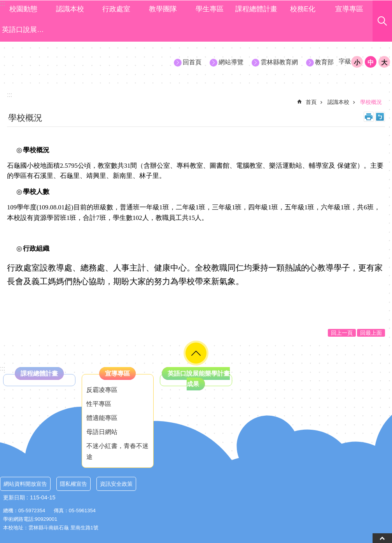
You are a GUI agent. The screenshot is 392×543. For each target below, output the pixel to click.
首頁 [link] (311, 102)
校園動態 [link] (23, 9)
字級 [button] (345, 61)
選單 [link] (196, 353)
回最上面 (371, 333)
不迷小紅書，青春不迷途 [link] (117, 451)
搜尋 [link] (382, 21)
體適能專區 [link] (102, 418)
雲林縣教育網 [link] (279, 62)
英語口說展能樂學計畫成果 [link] (24, 30)
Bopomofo (380, 117)
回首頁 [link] (192, 62)
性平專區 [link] (99, 404)
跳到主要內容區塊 (4, 4)
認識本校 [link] (70, 9)
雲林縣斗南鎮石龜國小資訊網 (70, 62)
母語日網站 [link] (102, 432)
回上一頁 (342, 333)
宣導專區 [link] (349, 9)
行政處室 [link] (116, 9)
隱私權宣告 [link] (73, 484)
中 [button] (371, 62)
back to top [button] (382, 538)
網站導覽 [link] (231, 62)
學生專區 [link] (210, 9)
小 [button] (357, 62)
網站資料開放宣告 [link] (25, 484)
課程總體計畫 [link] (256, 9)
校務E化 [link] (303, 9)
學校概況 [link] (371, 102)
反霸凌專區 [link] (102, 390)
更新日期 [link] (14, 497)
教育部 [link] (324, 62)
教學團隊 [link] (163, 9)
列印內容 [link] (369, 117)
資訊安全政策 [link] (116, 484)
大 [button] (384, 62)
